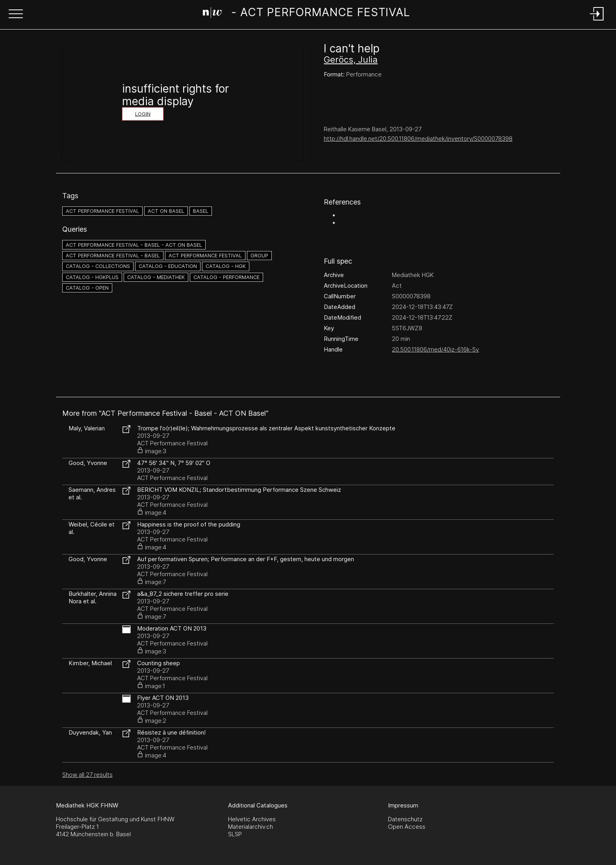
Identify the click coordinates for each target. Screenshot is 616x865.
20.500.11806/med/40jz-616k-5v (435, 349)
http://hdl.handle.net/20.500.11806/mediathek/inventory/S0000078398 (418, 139)
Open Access (407, 827)
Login (143, 114)
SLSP (235, 834)
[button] (16, 15)
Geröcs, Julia (351, 60)
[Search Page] (306, 14)
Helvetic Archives (252, 819)
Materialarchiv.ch (250, 827)
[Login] (597, 21)
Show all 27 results (87, 775)
